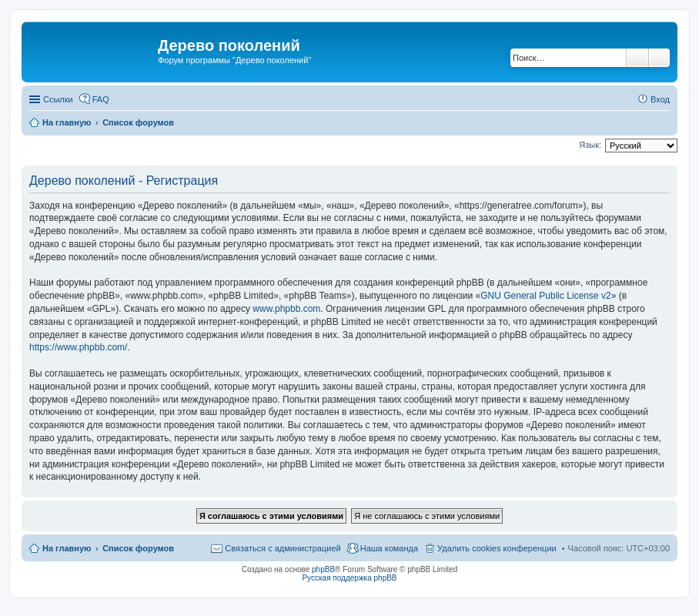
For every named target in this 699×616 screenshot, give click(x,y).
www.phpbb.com (286, 309)
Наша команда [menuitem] (389, 548)
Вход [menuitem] (660, 99)
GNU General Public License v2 (545, 296)
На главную (67, 548)
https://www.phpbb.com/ (78, 347)
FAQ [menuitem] (101, 99)
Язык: (590, 145)
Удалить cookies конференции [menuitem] (497, 548)
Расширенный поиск (659, 58)
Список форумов (138, 548)
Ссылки (58, 99)
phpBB (323, 569)
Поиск (637, 58)
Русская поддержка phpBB (349, 578)
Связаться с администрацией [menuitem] (283, 548)
